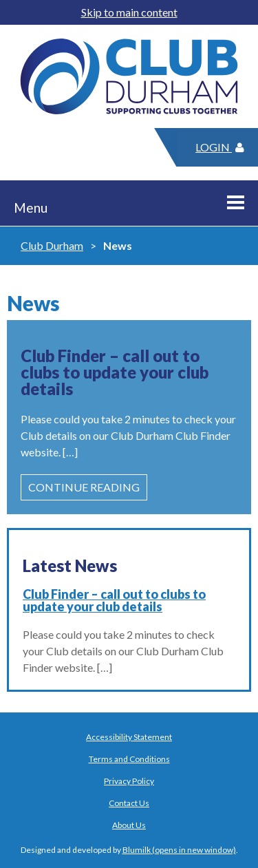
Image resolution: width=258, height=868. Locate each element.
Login (220, 147)
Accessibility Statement (129, 737)
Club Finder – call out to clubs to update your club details (114, 600)
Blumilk (137, 850)
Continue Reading (84, 487)
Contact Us (129, 803)
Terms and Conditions (129, 759)
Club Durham (52, 245)
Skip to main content (129, 12)
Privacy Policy (129, 781)
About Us (129, 825)
